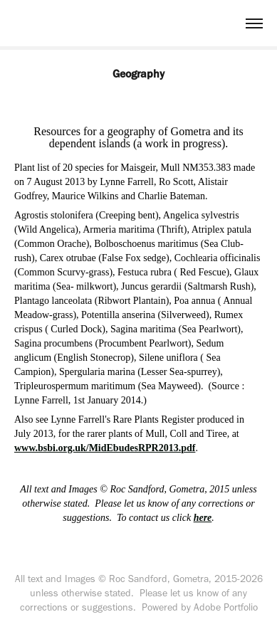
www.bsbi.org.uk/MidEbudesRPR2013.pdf (105, 448)
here (203, 518)
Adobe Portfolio (226, 607)
